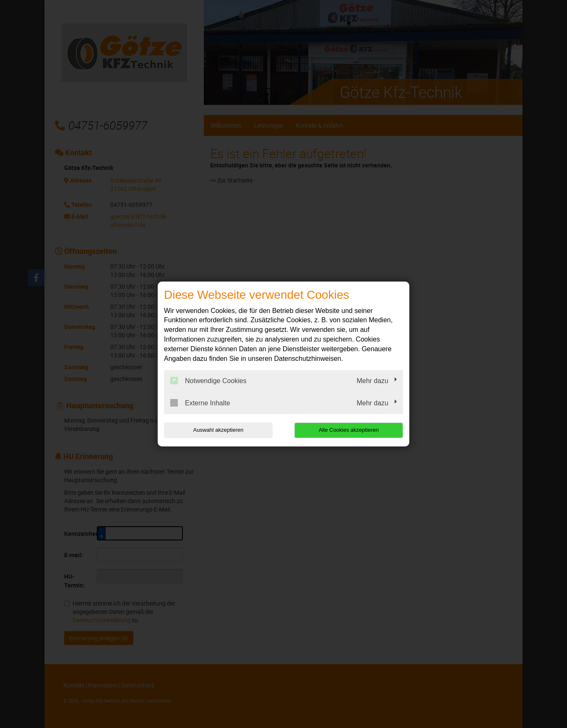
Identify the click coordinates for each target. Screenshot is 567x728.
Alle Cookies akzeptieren (349, 430)
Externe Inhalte (200, 403)
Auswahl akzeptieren (218, 430)
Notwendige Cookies (208, 381)
